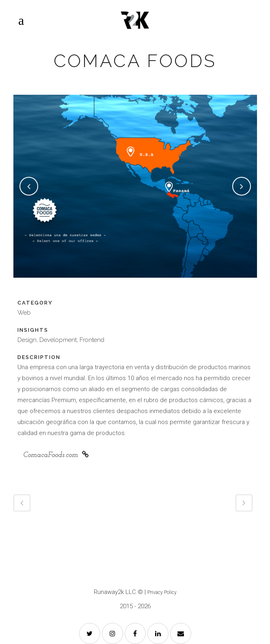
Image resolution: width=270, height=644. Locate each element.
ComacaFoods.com (56, 455)
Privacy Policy (162, 592)
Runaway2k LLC (115, 592)
